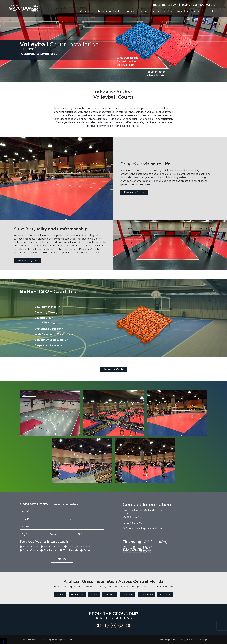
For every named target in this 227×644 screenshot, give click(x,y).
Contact (212, 11)
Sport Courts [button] (184, 11)
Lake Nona (127, 595)
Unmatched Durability (48, 329)
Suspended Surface (47, 345)
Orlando (60, 595)
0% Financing (182, 5)
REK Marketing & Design (197, 640)
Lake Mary (110, 595)
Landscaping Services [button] (137, 11)
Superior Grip (43, 318)
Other (87, 550)
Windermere (146, 595)
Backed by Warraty (47, 312)
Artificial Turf (31, 547)
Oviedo (94, 595)
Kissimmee (165, 595)
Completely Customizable (51, 340)
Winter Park (77, 595)
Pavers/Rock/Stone (79, 547)
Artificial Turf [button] (88, 11)
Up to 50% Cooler (46, 323)
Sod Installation (53, 547)
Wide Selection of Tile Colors (53, 334)
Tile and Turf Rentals (110, 11)
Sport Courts (31, 550)
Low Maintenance (46, 307)
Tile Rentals (51, 550)
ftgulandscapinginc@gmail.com (143, 529)
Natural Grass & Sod (163, 11)
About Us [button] (200, 11)
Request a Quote (134, 192)
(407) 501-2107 (205, 5)
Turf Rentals (71, 550)
